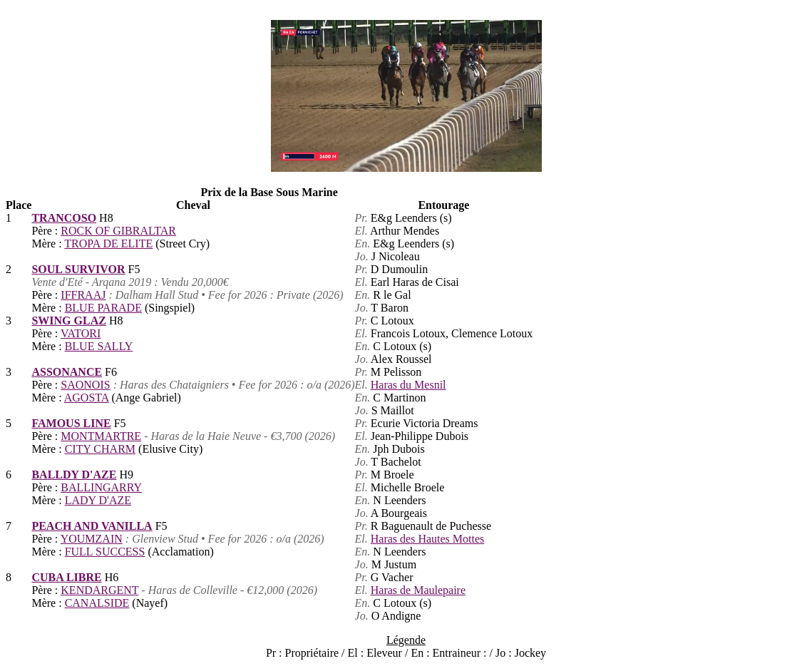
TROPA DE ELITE (108, 244)
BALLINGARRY (101, 487)
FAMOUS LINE (71, 423)
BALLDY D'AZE (74, 475)
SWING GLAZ (68, 321)
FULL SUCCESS (105, 552)
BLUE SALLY (99, 346)
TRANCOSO (64, 218)
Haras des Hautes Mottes (428, 539)
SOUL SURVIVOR (78, 269)
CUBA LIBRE (66, 577)
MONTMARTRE (101, 436)
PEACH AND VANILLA (92, 526)
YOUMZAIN (92, 539)
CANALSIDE (97, 603)
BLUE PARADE (103, 308)
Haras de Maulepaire (418, 590)
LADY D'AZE (98, 500)
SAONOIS (85, 385)
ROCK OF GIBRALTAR (118, 231)
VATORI (81, 333)
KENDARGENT (99, 590)
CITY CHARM (100, 449)
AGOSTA (87, 398)
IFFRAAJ (83, 295)
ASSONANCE (67, 372)
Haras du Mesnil (408, 385)
